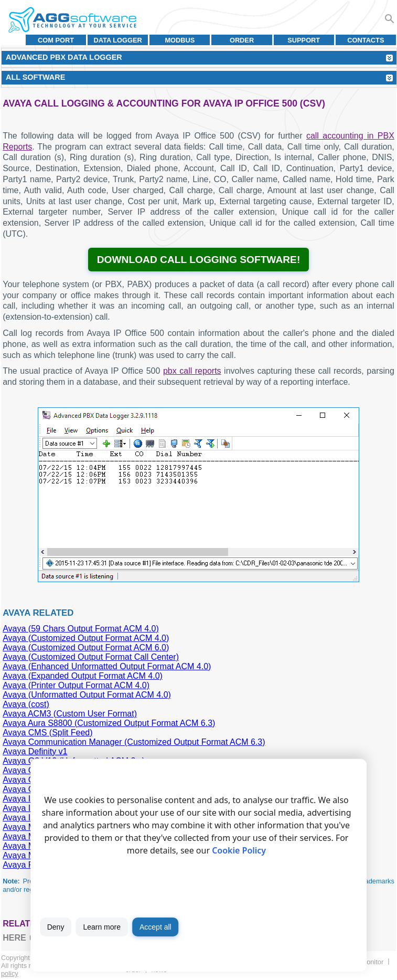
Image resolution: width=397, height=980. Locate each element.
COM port (56, 40)
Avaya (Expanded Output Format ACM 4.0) (83, 676)
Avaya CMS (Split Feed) (47, 733)
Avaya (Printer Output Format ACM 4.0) (76, 685)
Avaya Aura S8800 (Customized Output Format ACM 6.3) (109, 723)
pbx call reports (192, 371)
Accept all (155, 927)
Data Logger (118, 40)
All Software (35, 77)
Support (304, 40)
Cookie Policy (239, 850)
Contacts (366, 40)
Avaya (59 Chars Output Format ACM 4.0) (81, 629)
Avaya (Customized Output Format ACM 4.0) (86, 638)
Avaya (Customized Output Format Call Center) (91, 657)
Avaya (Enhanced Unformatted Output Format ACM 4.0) (107, 666)
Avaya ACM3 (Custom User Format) (70, 714)
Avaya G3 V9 (27, 789)
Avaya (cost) (26, 704)
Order (242, 40)
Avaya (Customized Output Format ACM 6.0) (86, 647)
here (14, 938)
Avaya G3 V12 (30, 780)
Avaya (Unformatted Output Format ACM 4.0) (87, 695)
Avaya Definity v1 (35, 751)
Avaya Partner (29, 865)
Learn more (102, 927)
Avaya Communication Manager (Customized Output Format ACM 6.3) (134, 742)
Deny (56, 927)
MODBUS (180, 40)
